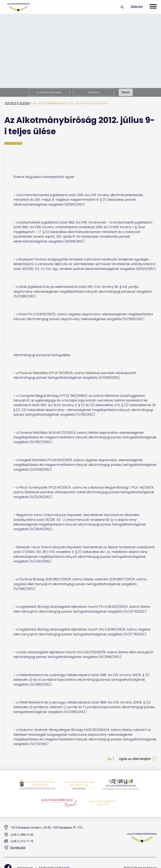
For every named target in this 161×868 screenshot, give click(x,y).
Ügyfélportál (15, 848)
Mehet (126, 92)
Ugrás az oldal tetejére (138, 759)
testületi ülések (17, 103)
